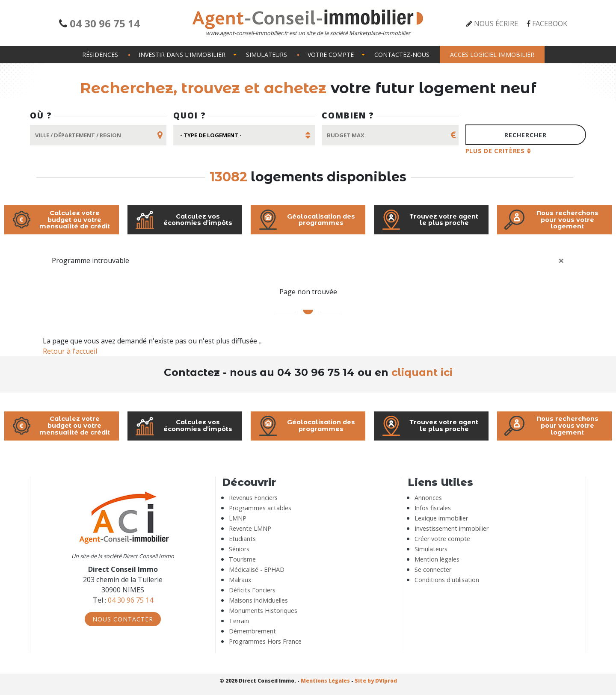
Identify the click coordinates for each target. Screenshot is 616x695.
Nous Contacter (123, 619)
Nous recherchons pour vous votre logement (551, 220)
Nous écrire (496, 24)
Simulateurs (267, 55)
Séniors (239, 549)
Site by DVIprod (376, 681)
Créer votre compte (442, 539)
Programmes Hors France (265, 641)
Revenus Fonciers (253, 498)
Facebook (550, 24)
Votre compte (331, 55)
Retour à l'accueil (70, 351)
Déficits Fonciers (252, 590)
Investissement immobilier (452, 528)
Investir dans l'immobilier (182, 55)
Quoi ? (190, 115)
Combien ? (348, 115)
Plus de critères (495, 151)
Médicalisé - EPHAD (257, 569)
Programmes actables (260, 508)
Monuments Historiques (263, 611)
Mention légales (437, 559)
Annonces (428, 498)
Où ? (41, 115)
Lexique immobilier (441, 518)
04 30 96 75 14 (105, 23)
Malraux (240, 580)
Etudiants (242, 539)
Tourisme (242, 559)
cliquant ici (421, 372)
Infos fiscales (433, 508)
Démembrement (252, 631)
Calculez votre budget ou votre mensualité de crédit (61, 220)
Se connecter (433, 569)
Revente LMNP (250, 528)
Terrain (239, 621)
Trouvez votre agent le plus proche (429, 220)
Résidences (100, 55)
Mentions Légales (325, 681)
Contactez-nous (402, 55)
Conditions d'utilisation (447, 580)
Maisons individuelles (258, 600)
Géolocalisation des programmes (306, 220)
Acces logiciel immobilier (492, 55)
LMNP (238, 518)
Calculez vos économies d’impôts (183, 220)
